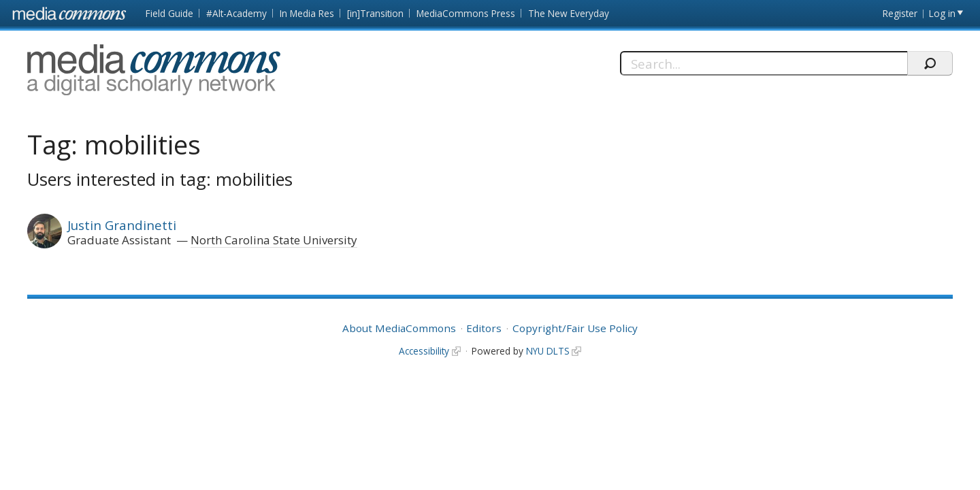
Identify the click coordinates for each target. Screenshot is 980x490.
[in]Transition (375, 13)
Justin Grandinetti (122, 225)
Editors (484, 328)
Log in (942, 13)
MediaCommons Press (466, 13)
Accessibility (424, 351)
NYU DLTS (548, 351)
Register (900, 13)
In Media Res (307, 13)
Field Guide (169, 13)
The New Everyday (569, 13)
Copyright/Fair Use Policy (575, 328)
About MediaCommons (399, 328)
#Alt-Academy (236, 13)
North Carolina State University (274, 240)
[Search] (764, 63)
